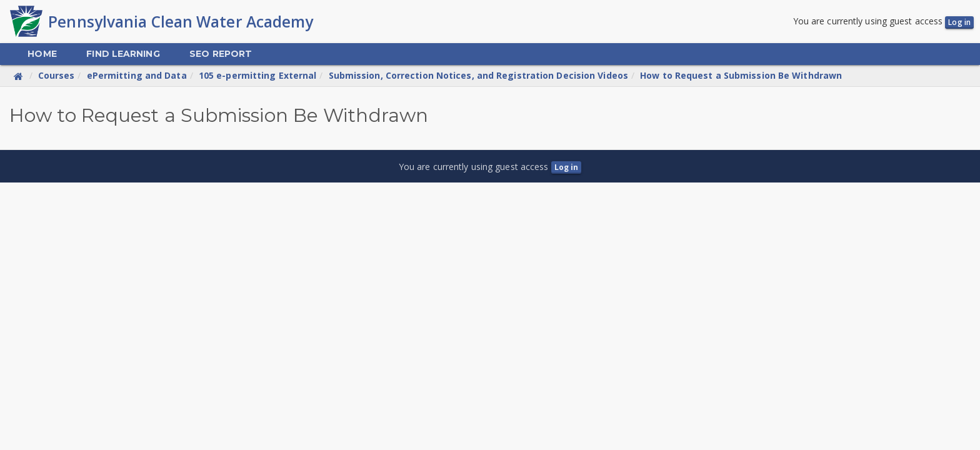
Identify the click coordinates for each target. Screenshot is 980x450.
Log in (959, 23)
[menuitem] (42, 55)
